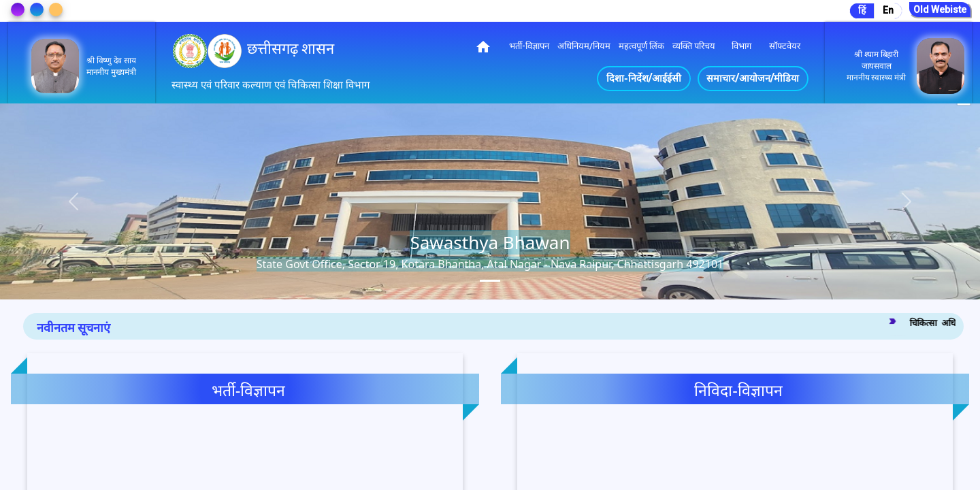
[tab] (490, 281)
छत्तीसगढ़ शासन (291, 49)
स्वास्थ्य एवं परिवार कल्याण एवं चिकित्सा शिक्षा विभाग (271, 85)
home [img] (483, 47)
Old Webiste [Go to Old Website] (940, 10)
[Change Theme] (18, 10)
